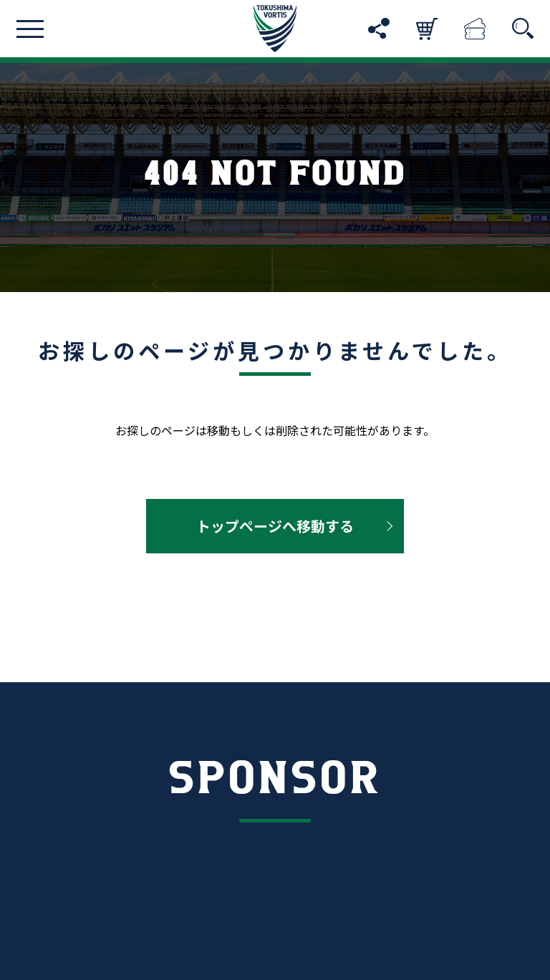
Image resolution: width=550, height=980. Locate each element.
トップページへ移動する (275, 526)
